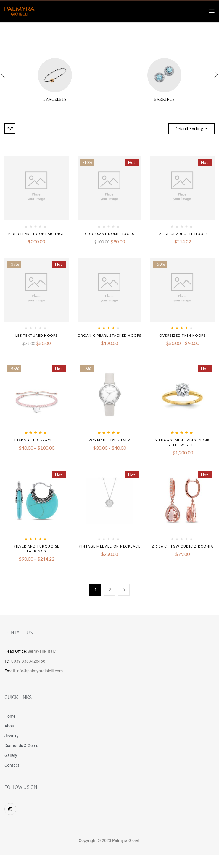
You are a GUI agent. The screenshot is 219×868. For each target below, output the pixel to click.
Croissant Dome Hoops (109, 234)
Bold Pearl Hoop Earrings (36, 234)
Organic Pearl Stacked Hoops (109, 335)
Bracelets (55, 100)
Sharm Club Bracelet (37, 440)
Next (124, 590)
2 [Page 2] (110, 590)
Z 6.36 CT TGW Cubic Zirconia (182, 546)
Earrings (164, 100)
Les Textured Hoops (37, 335)
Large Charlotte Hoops (182, 234)
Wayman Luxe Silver (109, 440)
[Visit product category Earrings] (164, 75)
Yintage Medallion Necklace (109, 546)
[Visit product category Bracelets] (55, 75)
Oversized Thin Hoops (182, 335)
